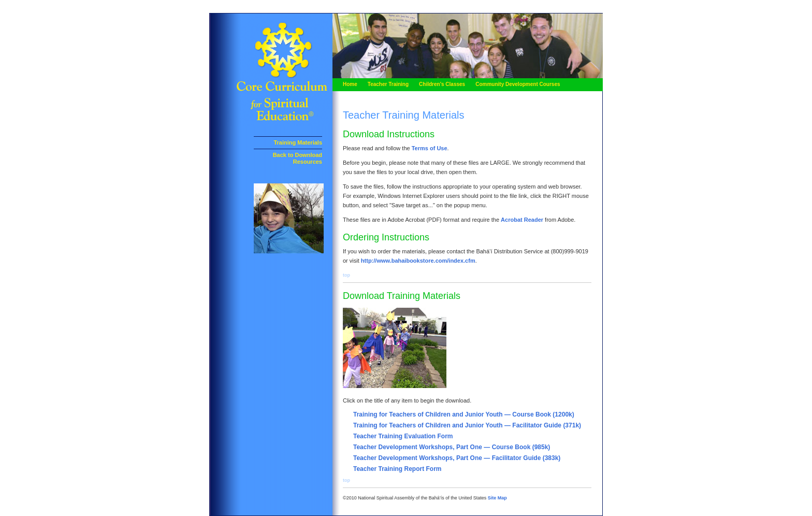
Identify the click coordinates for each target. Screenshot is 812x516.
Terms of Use (430, 148)
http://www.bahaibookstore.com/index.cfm (418, 261)
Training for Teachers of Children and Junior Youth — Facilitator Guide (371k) (467, 425)
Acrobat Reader (523, 220)
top (346, 275)
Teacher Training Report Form (397, 469)
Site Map (497, 498)
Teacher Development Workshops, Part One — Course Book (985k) (452, 447)
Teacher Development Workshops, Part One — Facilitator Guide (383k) (457, 458)
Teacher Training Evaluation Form (403, 436)
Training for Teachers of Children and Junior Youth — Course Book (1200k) (464, 414)
